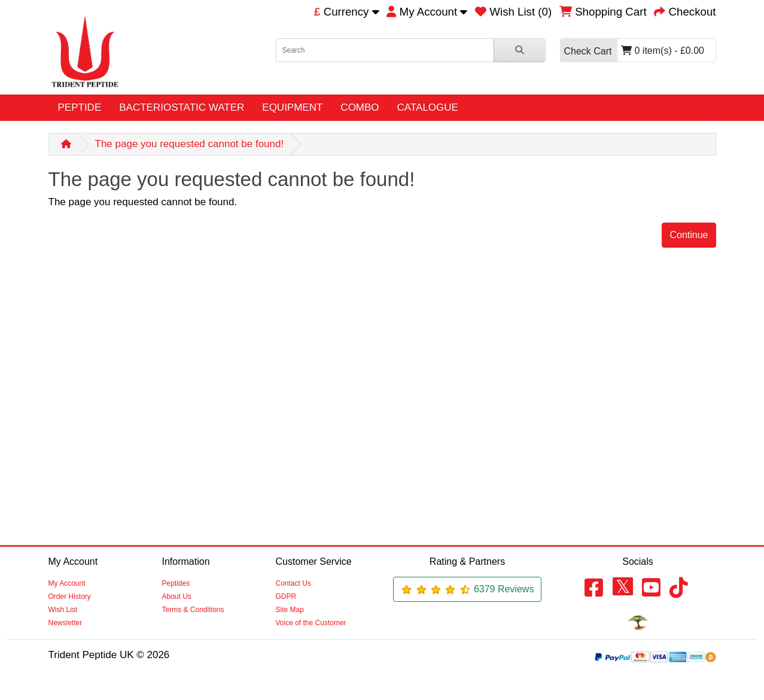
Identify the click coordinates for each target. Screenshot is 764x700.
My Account (67, 583)
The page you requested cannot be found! (190, 144)
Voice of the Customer (311, 623)
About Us (177, 596)
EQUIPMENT (292, 107)
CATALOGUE (428, 107)
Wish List (63, 610)
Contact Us (293, 583)
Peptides (176, 583)
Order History (70, 596)
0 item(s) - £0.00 (632, 51)
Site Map (290, 610)
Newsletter (66, 623)
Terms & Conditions (193, 610)
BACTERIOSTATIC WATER (182, 107)
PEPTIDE (80, 107)
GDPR (286, 596)
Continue (689, 235)
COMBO (360, 107)
